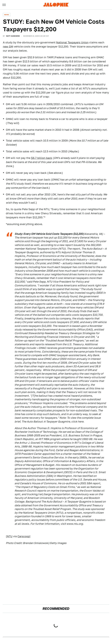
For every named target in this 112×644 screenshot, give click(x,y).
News (7, 15)
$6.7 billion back (42, 158)
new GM (8, 47)
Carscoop (23, 536)
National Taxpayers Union (72, 42)
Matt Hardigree (13, 36)
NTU (10, 536)
